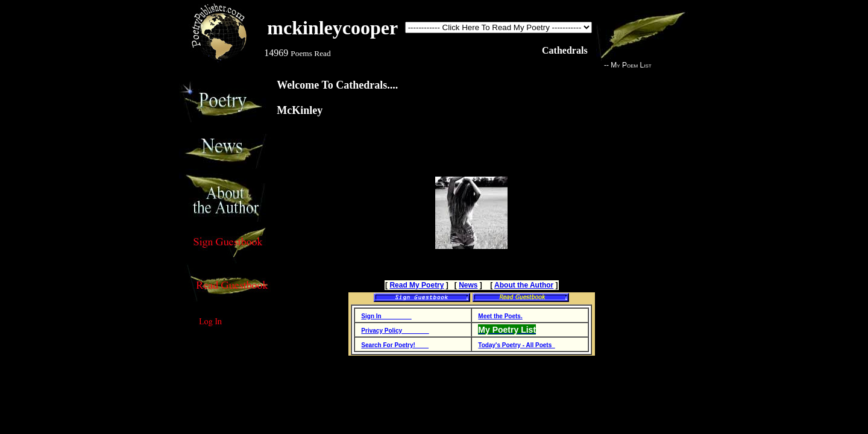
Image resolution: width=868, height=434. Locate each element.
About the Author (524, 285)
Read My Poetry (417, 285)
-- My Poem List (624, 65)
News (468, 285)
